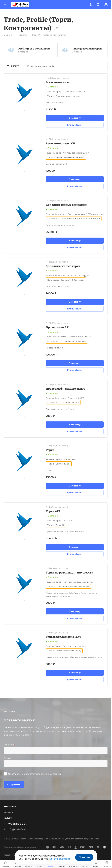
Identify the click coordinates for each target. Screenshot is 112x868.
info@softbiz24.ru (17, 829)
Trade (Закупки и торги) (87, 48)
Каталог (8, 812)
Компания (10, 806)
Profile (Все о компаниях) (34, 48)
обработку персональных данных (42, 774)
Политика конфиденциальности (20, 847)
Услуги (8, 818)
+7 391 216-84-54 (17, 824)
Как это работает (59, 859)
